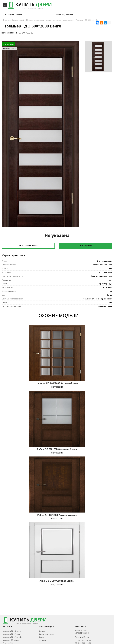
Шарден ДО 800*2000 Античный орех (57, 383)
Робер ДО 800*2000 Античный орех (57, 449)
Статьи (42, 637)
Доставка (43, 631)
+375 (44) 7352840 (65, 14)
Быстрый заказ (28, 246)
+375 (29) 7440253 (12, 15)
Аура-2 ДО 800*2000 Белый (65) (57, 581)
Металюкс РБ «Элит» (11, 640)
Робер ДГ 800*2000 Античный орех (57, 515)
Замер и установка (47, 634)
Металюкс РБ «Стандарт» (13, 631)
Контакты (43, 640)
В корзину (86, 246)
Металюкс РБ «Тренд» (12, 634)
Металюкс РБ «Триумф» (12, 637)
